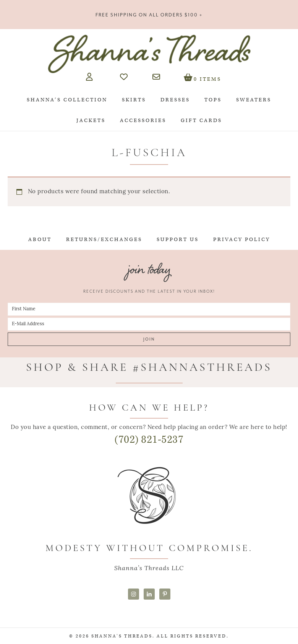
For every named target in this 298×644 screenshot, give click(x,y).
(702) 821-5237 (149, 439)
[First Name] (149, 309)
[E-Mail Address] (149, 324)
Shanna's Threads (149, 54)
